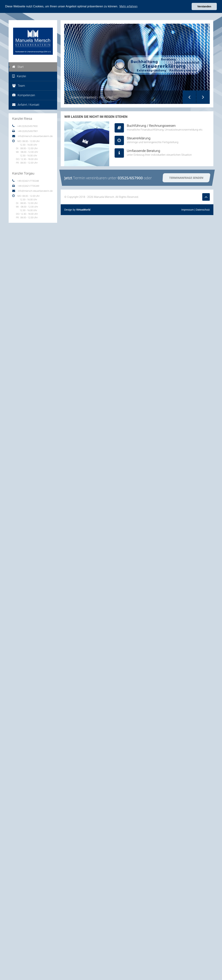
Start (18, 67)
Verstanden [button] (204, 6)
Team (19, 86)
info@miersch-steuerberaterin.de (35, 136)
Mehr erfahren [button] (129, 6)
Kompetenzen (24, 95)
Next (201, 94)
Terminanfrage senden (186, 177)
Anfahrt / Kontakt (26, 105)
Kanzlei (19, 76)
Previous (187, 94)
